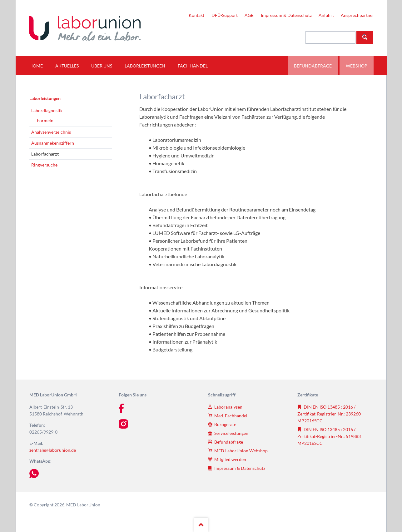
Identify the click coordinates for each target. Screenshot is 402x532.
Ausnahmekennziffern (53, 143)
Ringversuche (44, 165)
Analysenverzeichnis (51, 132)
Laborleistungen (45, 98)
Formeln (45, 120)
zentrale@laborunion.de (53, 450)
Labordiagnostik (47, 110)
